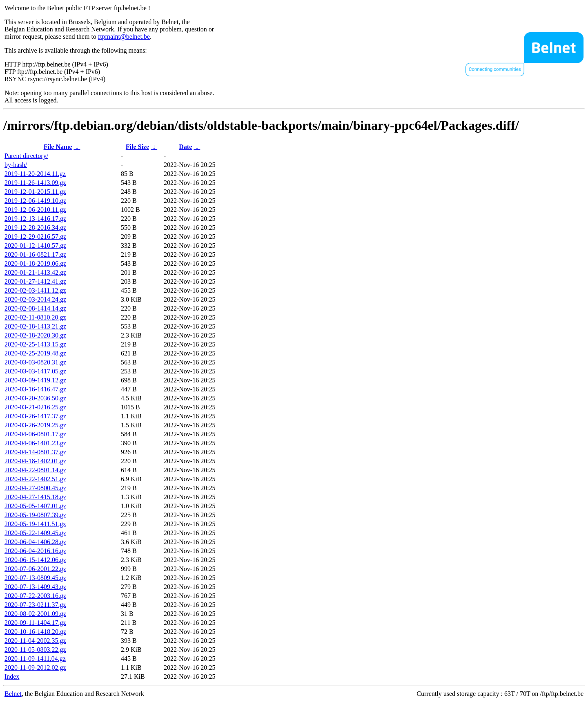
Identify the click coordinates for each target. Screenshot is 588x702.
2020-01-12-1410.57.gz (35, 245)
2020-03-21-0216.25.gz (35, 407)
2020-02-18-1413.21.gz (35, 326)
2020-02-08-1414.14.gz (35, 308)
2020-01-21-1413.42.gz (35, 272)
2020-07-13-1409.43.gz (35, 587)
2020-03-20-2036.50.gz (35, 398)
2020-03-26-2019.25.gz (35, 425)
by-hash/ (16, 165)
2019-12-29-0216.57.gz (35, 237)
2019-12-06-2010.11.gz (35, 210)
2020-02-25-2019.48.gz (35, 353)
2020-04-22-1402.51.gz (35, 479)
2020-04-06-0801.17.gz (35, 434)
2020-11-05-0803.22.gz (35, 650)
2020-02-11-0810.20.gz (35, 317)
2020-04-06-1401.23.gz (35, 443)
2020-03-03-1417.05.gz (35, 371)
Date (185, 147)
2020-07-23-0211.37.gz (35, 605)
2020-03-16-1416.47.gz (35, 389)
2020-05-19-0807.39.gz (35, 515)
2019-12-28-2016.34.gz (35, 228)
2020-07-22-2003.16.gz (35, 596)
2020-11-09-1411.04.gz (35, 659)
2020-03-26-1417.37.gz (35, 416)
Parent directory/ (26, 156)
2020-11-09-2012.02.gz (35, 668)
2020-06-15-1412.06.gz (35, 560)
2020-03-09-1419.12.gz (35, 380)
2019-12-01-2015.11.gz (35, 192)
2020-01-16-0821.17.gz (35, 254)
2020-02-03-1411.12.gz (35, 290)
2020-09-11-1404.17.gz (35, 623)
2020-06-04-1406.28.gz (35, 542)
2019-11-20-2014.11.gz (35, 174)
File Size (137, 147)
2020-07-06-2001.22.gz (35, 569)
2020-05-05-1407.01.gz (35, 506)
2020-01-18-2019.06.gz (35, 263)
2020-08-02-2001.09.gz (35, 614)
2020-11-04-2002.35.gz (35, 641)
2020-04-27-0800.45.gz (35, 488)
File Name (58, 147)
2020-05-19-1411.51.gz (35, 524)
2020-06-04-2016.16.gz (35, 551)
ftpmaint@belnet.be (124, 37)
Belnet (13, 694)
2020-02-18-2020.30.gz (35, 335)
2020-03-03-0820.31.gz (35, 362)
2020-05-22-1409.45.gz (35, 533)
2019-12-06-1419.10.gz (35, 201)
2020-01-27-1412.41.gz (35, 281)
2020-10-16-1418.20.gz (35, 632)
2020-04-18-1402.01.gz (35, 461)
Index (12, 676)
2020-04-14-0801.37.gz (35, 452)
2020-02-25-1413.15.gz (35, 344)
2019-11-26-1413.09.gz (35, 183)
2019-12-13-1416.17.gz (35, 219)
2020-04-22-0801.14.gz (35, 470)
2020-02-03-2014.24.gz (35, 299)
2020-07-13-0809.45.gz (35, 578)
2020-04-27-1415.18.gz (35, 497)
